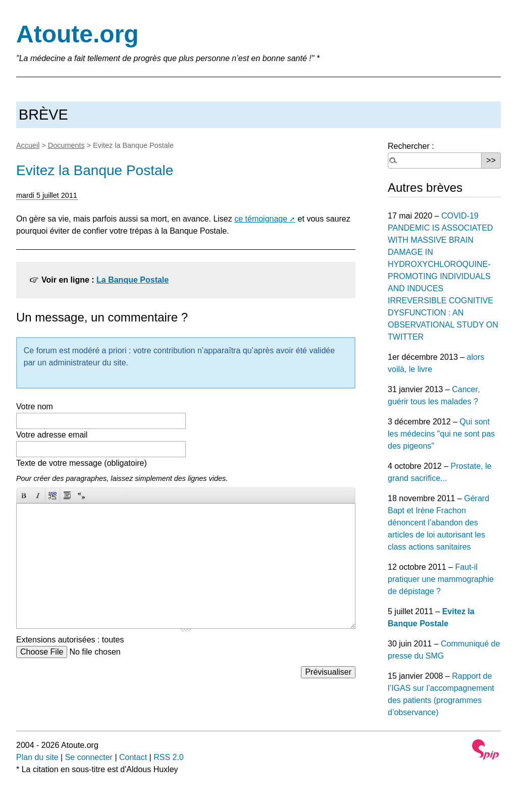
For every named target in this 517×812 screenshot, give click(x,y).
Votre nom (35, 407)
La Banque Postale (133, 280)
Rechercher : (411, 146)
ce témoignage (261, 219)
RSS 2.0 (169, 757)
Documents (66, 145)
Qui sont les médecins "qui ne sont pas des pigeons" (441, 434)
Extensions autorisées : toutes (70, 640)
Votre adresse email (52, 435)
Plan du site (37, 757)
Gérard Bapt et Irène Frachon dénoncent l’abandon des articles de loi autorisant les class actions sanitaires (438, 523)
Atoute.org (77, 34)
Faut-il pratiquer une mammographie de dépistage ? (441, 579)
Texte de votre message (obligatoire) (82, 463)
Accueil (28, 145)
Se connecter (89, 757)
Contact (133, 757)
